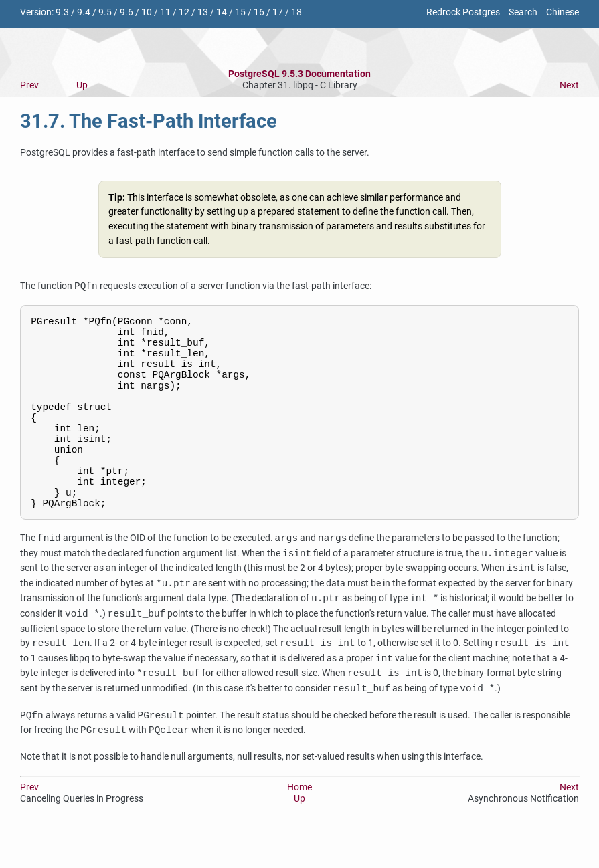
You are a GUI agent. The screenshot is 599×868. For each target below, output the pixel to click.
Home (299, 824)
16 (259, 12)
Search (523, 12)
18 (296, 12)
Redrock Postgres (463, 12)
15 (240, 12)
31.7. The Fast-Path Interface (149, 121)
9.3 (62, 12)
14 (222, 12)
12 (184, 12)
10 (147, 12)
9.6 (126, 12)
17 (278, 12)
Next (569, 85)
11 (165, 12)
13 (203, 12)
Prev (29, 85)
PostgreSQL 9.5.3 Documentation (299, 74)
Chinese (563, 12)
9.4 (84, 12)
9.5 (105, 12)
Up (82, 85)
